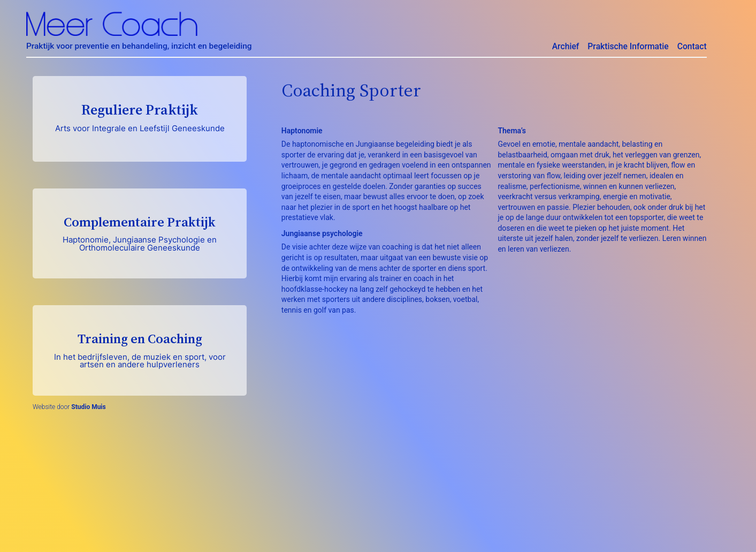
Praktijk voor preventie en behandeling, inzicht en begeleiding (139, 46)
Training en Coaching (140, 349)
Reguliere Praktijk (140, 117)
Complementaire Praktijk (140, 233)
